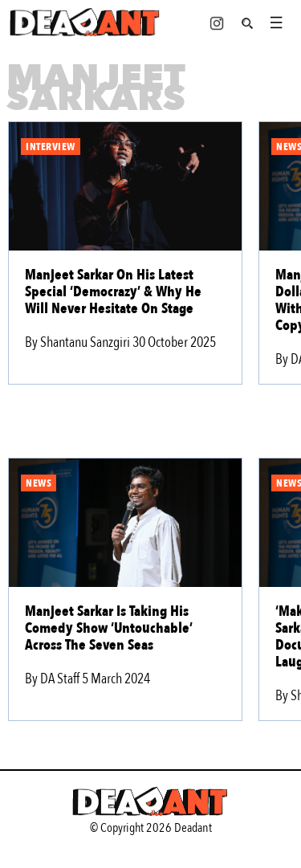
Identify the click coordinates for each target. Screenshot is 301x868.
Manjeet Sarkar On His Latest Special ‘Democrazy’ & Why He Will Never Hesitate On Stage (113, 292)
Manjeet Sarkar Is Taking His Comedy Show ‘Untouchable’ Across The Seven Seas (109, 628)
